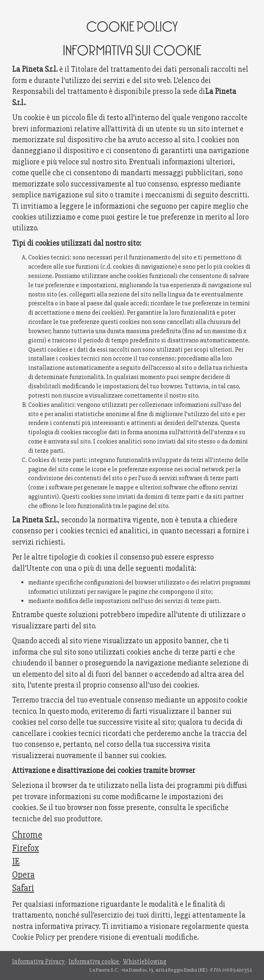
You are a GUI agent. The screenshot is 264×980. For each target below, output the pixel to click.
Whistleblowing (145, 962)
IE (16, 862)
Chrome (27, 835)
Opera (23, 875)
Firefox (26, 848)
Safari (23, 888)
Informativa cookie (94, 962)
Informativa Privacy (39, 962)
